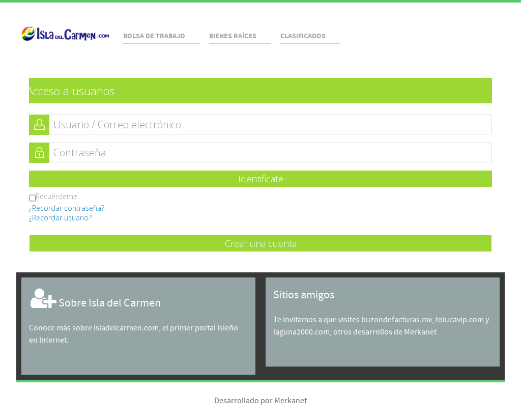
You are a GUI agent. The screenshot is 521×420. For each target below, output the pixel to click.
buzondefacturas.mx (397, 320)
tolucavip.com (460, 320)
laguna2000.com (301, 332)
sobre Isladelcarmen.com (115, 328)
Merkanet (420, 332)
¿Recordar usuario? (60, 218)
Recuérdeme (53, 197)
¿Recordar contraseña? (67, 208)
